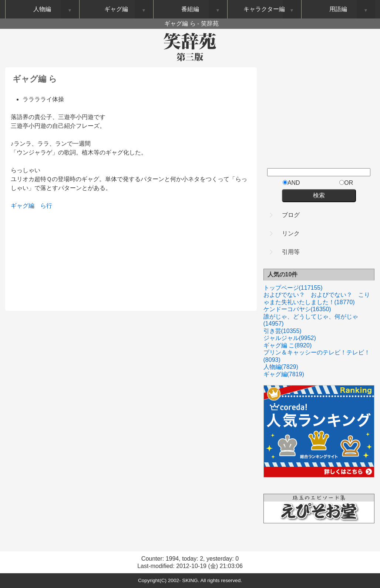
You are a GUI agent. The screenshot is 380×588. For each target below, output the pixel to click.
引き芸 (283, 331)
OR (346, 183)
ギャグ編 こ (288, 345)
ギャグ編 (23, 206)
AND (291, 183)
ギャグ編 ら (35, 79)
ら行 (46, 206)
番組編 (190, 9)
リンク (291, 233)
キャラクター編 (264, 9)
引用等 (291, 252)
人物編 (281, 367)
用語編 (338, 9)
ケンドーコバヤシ (297, 309)
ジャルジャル (290, 338)
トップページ (293, 288)
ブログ (291, 215)
